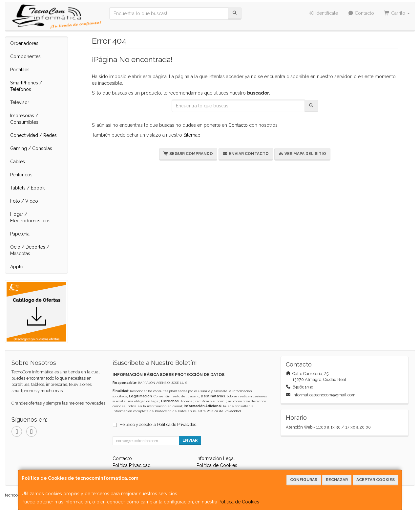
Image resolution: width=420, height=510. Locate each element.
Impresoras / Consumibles (24, 119)
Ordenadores (24, 43)
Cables (18, 162)
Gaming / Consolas (31, 148)
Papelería (20, 234)
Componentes (25, 56)
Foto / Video (24, 201)
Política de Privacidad (224, 411)
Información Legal (216, 458)
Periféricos (21, 175)
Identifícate (323, 13)
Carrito (397, 13)
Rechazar (337, 480)
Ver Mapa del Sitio (302, 154)
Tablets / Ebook (27, 188)
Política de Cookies (239, 502)
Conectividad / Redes (33, 135)
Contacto (361, 13)
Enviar (190, 440)
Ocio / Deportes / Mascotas (30, 250)
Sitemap (192, 135)
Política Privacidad (132, 465)
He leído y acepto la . (158, 424)
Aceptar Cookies (376, 480)
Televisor (20, 102)
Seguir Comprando (188, 154)
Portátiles (20, 70)
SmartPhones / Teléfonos (26, 86)
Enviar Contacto (246, 154)
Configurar (304, 480)
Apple (17, 267)
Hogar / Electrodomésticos (30, 217)
